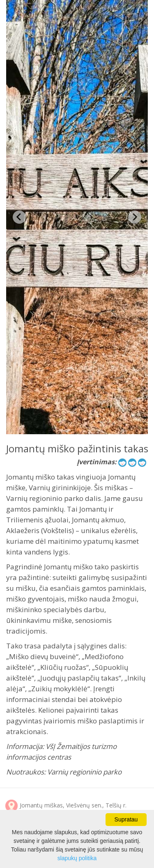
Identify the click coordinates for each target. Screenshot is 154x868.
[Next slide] (135, 217)
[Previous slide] (19, 217)
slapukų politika (77, 858)
